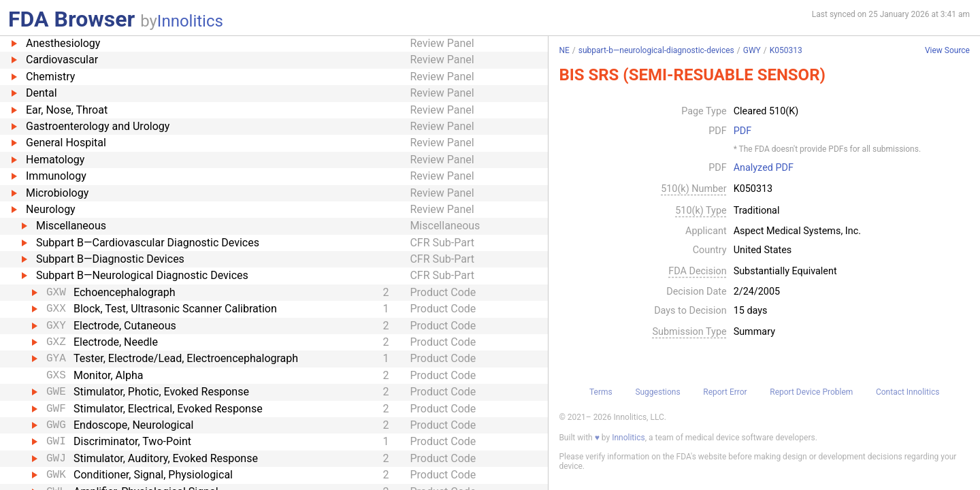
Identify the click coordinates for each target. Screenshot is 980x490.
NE (564, 50)
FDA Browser (71, 19)
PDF (742, 131)
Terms (601, 392)
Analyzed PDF (764, 168)
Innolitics (190, 21)
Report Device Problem (811, 392)
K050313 (786, 50)
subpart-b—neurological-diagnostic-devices (656, 50)
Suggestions (657, 392)
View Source (947, 51)
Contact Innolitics (908, 392)
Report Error (725, 392)
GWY (752, 50)
